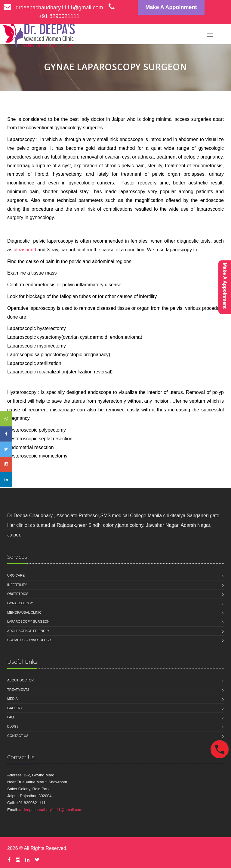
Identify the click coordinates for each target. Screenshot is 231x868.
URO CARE (16, 575)
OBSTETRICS (18, 594)
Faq (11, 717)
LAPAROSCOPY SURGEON (28, 621)
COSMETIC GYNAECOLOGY (29, 640)
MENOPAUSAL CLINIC (24, 612)
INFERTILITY (17, 585)
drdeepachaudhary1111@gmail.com (53, 8)
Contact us (18, 736)
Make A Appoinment (171, 7)
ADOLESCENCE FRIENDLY (28, 631)
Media (12, 699)
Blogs (13, 726)
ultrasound (25, 250)
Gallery (15, 708)
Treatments (18, 690)
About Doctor (20, 680)
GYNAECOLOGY (20, 603)
